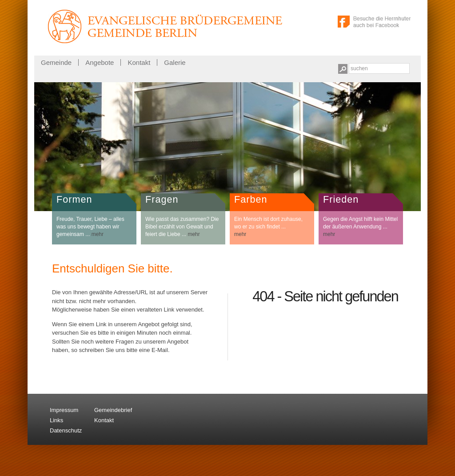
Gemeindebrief (113, 410)
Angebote (100, 62)
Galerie (175, 62)
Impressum (64, 410)
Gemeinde (56, 62)
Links (56, 420)
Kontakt (139, 62)
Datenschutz (66, 430)
